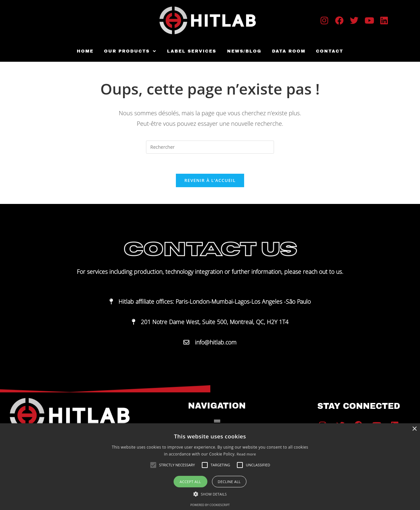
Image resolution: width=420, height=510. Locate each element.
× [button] (414, 429)
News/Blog (244, 51)
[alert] (210, 467)
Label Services (192, 51)
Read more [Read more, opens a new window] (246, 454)
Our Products (132, 51)
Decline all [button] (229, 482)
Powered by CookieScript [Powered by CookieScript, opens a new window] (210, 505)
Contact (328, 51)
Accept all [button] (190, 482)
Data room (288, 51)
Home (87, 51)
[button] (132, 51)
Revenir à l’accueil (210, 180)
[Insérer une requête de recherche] (210, 147)
